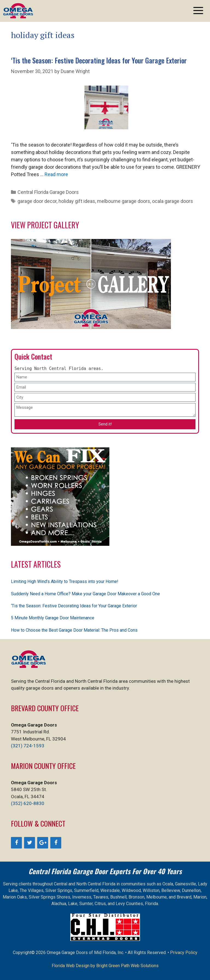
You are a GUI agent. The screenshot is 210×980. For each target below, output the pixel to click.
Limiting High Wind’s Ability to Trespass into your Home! (65, 581)
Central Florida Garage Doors (48, 192)
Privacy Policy (184, 953)
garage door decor (37, 201)
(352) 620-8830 (28, 803)
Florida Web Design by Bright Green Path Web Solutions (105, 966)
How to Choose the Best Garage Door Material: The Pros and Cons (74, 630)
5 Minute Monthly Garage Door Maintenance (53, 618)
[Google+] (43, 843)
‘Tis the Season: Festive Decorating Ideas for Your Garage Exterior (99, 60)
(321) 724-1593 (28, 746)
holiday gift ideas (77, 201)
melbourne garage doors (124, 201)
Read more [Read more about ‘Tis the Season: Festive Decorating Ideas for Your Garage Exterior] (56, 174)
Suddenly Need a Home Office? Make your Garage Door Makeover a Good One (85, 594)
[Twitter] (30, 843)
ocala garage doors (173, 201)
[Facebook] (16, 843)
